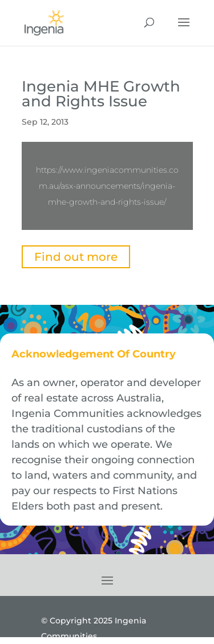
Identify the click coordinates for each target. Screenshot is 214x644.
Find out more (76, 257)
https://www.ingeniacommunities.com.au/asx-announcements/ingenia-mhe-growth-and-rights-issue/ (107, 186)
